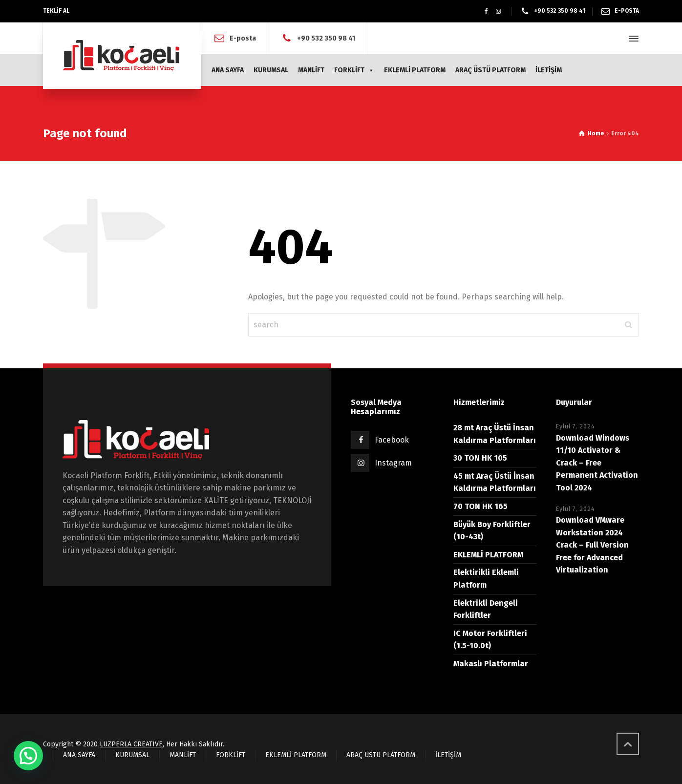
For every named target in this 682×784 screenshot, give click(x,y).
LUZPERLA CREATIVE (131, 744)
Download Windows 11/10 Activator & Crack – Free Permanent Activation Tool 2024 (597, 463)
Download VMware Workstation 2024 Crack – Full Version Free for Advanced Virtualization (592, 545)
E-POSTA (627, 11)
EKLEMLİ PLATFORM (415, 70)
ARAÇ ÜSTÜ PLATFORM (490, 70)
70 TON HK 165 (480, 506)
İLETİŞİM (549, 70)
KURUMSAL (271, 70)
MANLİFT (311, 70)
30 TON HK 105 (480, 458)
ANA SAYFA (228, 70)
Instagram (393, 463)
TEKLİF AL (56, 11)
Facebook (392, 440)
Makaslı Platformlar (491, 664)
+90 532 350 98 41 (560, 11)
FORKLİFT (354, 70)
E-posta (243, 38)
